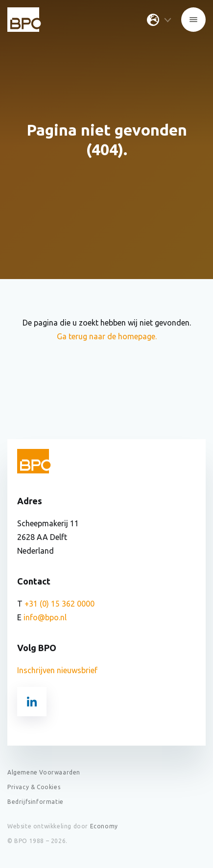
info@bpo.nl (45, 617)
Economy (104, 826)
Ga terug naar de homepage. (107, 336)
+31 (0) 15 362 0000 (59, 604)
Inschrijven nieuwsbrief (57, 670)
